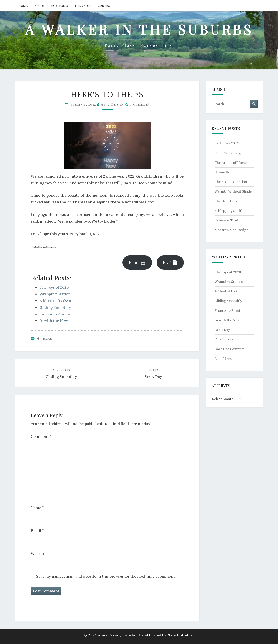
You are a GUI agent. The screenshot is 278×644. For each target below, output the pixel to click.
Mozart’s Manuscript (231, 230)
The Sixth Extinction (231, 182)
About (40, 6)
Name (37, 508)
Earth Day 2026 (227, 143)
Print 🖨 (137, 262)
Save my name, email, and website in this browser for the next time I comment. (106, 576)
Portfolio (60, 6)
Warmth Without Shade (233, 191)
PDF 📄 (170, 262)
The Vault (83, 6)
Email (37, 530)
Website (38, 553)
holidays (44, 338)
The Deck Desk (226, 201)
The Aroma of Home (231, 163)
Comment (41, 436)
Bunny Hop (223, 172)
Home (23, 6)
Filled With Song (228, 153)
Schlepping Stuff (228, 211)
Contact (105, 6)
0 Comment (140, 104)
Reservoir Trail (226, 220)
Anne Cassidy (113, 104)
